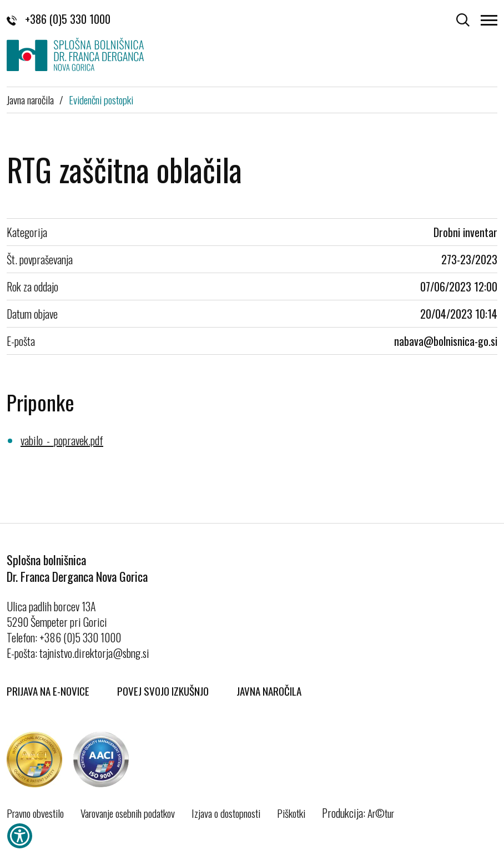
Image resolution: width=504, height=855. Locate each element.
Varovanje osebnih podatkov (128, 813)
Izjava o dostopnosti (226, 813)
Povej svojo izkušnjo (163, 691)
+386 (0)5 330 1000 (59, 19)
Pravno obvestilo (35, 813)
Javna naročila (30, 99)
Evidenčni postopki (101, 99)
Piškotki (291, 813)
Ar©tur (381, 813)
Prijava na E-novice (48, 691)
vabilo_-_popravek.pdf (62, 440)
